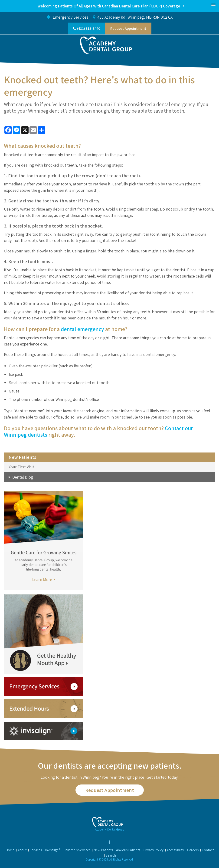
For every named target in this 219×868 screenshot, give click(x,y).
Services (36, 850)
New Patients (103, 850)
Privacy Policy (153, 850)
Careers (193, 850)
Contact (208, 850)
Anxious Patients (128, 850)
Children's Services (77, 850)
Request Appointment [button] (128, 28)
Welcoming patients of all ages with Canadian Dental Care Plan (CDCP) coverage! (109, 6)
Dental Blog (23, 477)
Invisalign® (53, 850)
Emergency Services (67, 17)
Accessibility (175, 850)
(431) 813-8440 (89, 28)
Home (10, 850)
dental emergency (82, 329)
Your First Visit (21, 467)
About (22, 850)
